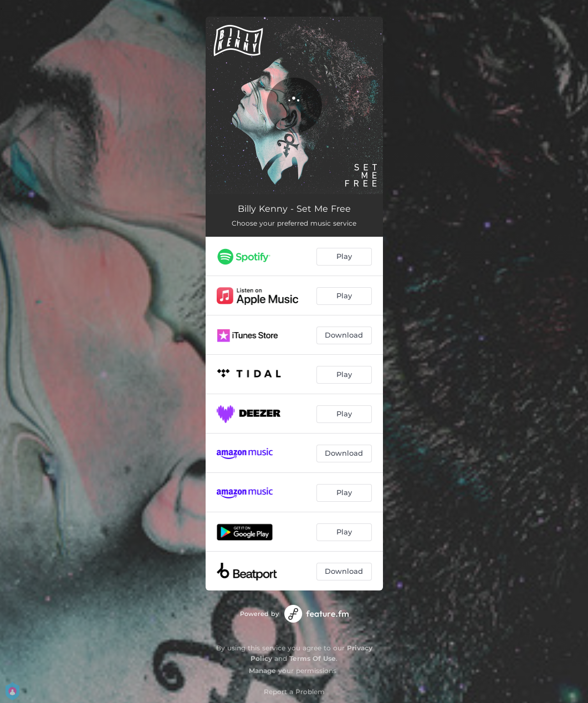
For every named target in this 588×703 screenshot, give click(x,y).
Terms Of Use (313, 658)
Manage (262, 671)
